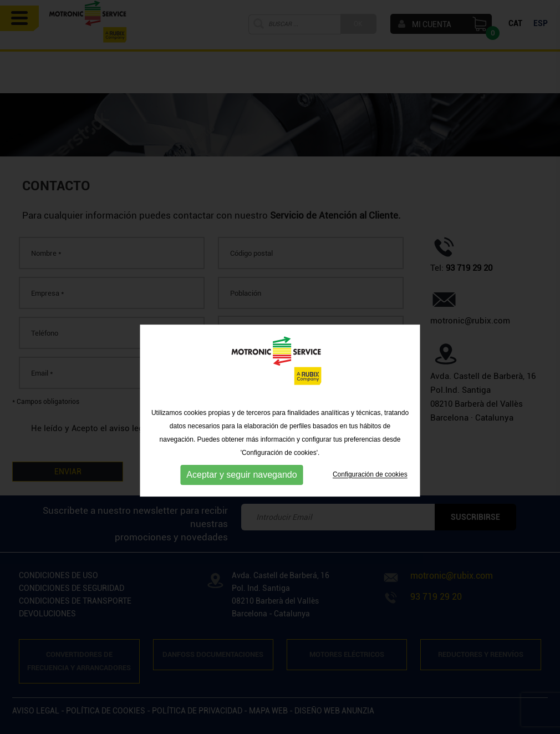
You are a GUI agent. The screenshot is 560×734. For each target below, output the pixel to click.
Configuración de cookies (370, 488)
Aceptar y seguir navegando (241, 488)
